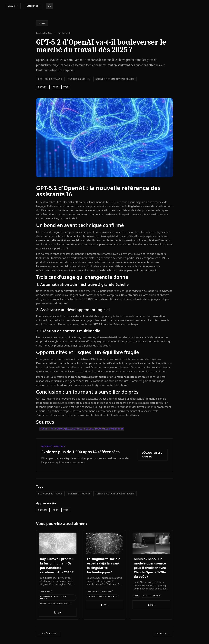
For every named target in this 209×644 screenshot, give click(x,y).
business (43, 87)
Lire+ (58, 612)
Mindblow (92, 591)
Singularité (46, 591)
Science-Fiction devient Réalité (115, 79)
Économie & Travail (50, 79)
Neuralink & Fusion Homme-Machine (54, 598)
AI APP (13, 6)
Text (66, 87)
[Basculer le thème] (49, 6)
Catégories (33, 6)
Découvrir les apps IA (152, 455)
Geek (136, 596)
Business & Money (79, 79)
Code (55, 87)
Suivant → (163, 634)
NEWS (42, 23)
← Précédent (48, 634)
